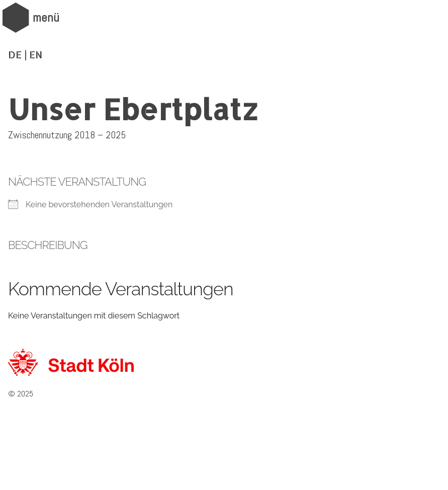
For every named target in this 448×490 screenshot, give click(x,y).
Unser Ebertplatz (133, 109)
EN (36, 54)
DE (15, 54)
